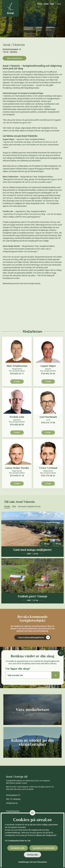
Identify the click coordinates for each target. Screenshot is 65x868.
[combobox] (32, 675)
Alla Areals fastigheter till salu (29, 506)
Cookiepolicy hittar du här (19, 841)
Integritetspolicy (13, 811)
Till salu (7, 506)
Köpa (40, 4)
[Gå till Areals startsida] (10, 8)
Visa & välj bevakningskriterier (34, 637)
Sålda (14, 506)
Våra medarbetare (15, 58)
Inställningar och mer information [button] (33, 862)
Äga (52, 4)
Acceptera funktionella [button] (44, 848)
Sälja (46, 4)
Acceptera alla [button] (18, 848)
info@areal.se (12, 803)
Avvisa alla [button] (32, 855)
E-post (17, 382)
